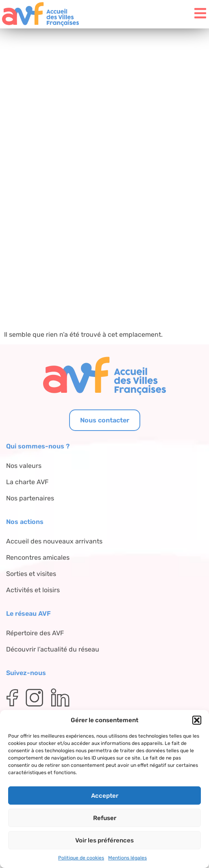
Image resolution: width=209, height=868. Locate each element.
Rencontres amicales (38, 557)
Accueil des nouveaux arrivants (54, 541)
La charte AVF (27, 482)
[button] (197, 720)
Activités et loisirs (33, 590)
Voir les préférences (104, 840)
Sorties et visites (31, 574)
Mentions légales (127, 858)
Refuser (105, 818)
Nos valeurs (24, 466)
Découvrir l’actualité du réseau (53, 649)
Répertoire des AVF (35, 633)
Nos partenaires (30, 498)
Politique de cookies (81, 858)
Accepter (105, 796)
